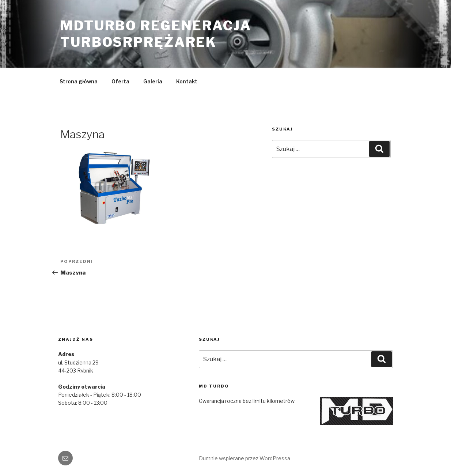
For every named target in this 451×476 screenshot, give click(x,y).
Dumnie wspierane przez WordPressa (245, 458)
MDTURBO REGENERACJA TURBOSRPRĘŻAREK (156, 34)
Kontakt (187, 81)
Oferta (120, 81)
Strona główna (79, 81)
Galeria (153, 81)
